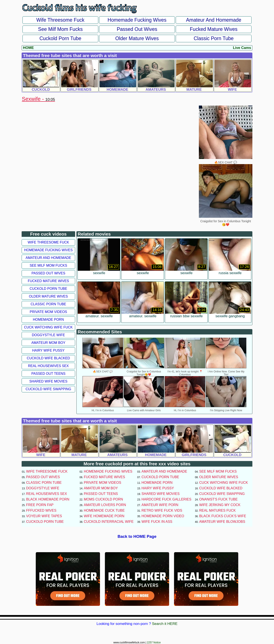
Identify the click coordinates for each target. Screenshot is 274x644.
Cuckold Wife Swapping (48, 389)
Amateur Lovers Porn (105, 505)
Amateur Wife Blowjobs (222, 522)
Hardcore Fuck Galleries (166, 499)
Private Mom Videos (48, 312)
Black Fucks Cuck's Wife (223, 516)
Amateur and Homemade (214, 20)
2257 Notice (154, 642)
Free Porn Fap (40, 505)
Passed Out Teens (48, 374)
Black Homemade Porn (48, 499)
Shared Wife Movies (48, 381)
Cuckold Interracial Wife (109, 522)
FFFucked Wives (41, 510)
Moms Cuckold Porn (103, 499)
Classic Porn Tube (214, 38)
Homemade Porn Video (163, 516)
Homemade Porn (48, 320)
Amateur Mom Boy (48, 343)
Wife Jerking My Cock (220, 505)
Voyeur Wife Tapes (44, 516)
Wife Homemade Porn (104, 516)
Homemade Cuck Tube (104, 510)
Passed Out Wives (137, 29)
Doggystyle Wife (48, 335)
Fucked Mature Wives (214, 29)
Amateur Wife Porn (160, 505)
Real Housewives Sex (48, 366)
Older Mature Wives (137, 38)
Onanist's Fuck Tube (219, 499)
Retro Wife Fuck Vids (162, 510)
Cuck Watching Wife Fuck (48, 327)
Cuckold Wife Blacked (48, 358)
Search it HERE (165, 624)
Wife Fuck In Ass (157, 522)
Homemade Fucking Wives (137, 20)
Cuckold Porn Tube (60, 38)
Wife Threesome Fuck (60, 20)
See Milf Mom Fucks (60, 29)
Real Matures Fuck (218, 510)
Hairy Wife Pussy (48, 350)
